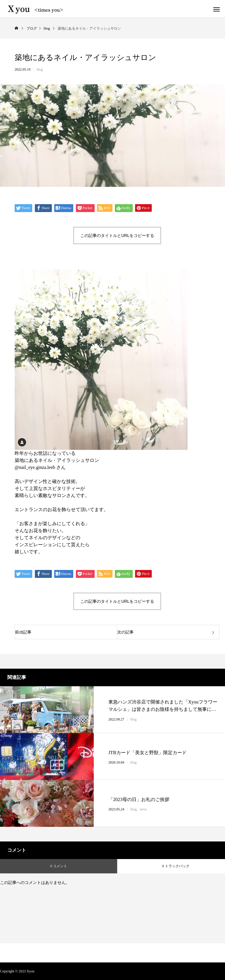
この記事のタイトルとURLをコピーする (117, 235)
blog (40, 69)
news (143, 809)
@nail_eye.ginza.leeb (35, 467)
